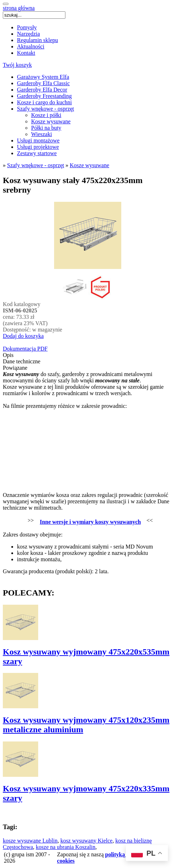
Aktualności (31, 46)
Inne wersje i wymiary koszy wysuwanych (91, 522)
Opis (8, 355)
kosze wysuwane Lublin (30, 841)
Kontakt (26, 53)
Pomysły (27, 27)
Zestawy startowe (37, 153)
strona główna (19, 8)
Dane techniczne (22, 361)
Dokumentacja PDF (25, 349)
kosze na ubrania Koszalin (65, 847)
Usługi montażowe (38, 140)
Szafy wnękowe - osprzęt (45, 109)
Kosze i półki (46, 115)
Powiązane (15, 368)
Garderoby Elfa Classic (43, 83)
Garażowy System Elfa (43, 77)
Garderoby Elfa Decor (42, 90)
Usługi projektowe (38, 147)
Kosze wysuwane (51, 121)
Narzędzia (28, 34)
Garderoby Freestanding (44, 96)
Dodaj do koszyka (23, 336)
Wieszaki (42, 134)
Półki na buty (46, 128)
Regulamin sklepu (37, 40)
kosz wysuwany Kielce (87, 841)
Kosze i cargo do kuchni (44, 102)
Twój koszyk (17, 65)
